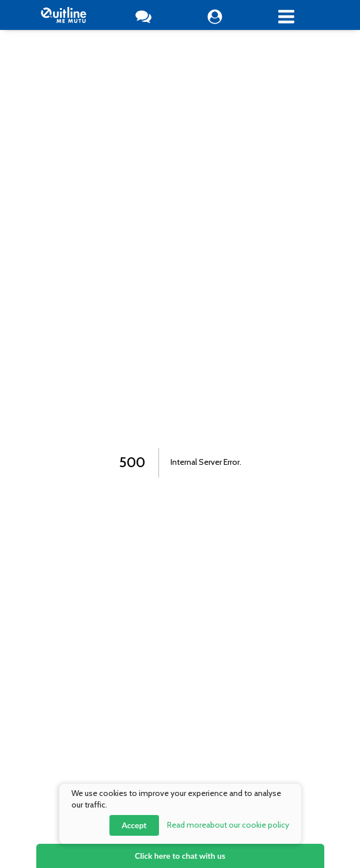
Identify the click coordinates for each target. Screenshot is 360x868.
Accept (134, 825)
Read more (228, 825)
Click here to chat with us (180, 856)
